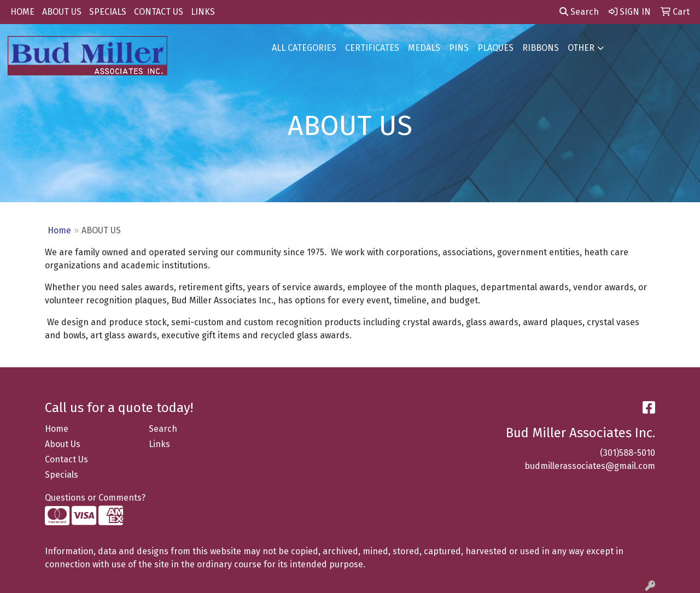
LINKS (203, 12)
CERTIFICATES (372, 48)
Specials (62, 475)
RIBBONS (541, 48)
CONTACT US (159, 12)
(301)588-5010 (628, 453)
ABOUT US (62, 12)
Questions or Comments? (95, 498)
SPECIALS (108, 12)
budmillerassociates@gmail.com (590, 466)
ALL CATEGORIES (304, 48)
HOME (22, 12)
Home (59, 230)
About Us (63, 444)
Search (579, 12)
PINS (459, 48)
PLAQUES (495, 48)
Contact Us (66, 459)
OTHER (581, 48)
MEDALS (424, 48)
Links (159, 444)
